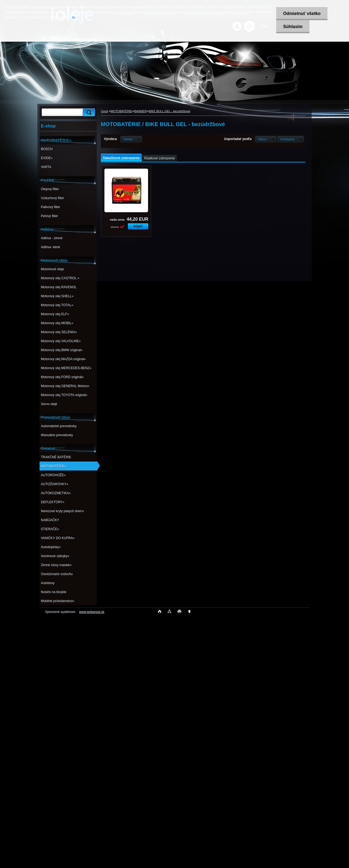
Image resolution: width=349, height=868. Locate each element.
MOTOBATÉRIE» (54, 466)
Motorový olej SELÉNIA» (59, 332)
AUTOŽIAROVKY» (55, 484)
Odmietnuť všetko (302, 13)
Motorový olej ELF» (55, 314)
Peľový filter (49, 216)
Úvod (104, 111)
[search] (88, 112)
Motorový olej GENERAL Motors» (65, 386)
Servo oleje (49, 404)
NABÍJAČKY (50, 520)
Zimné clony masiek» (56, 565)
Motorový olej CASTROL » (60, 278)
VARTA (46, 167)
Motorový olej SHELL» (57, 296)
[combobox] (265, 139)
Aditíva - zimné (52, 238)
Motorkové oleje (52, 269)
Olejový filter (50, 189)
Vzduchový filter (52, 198)
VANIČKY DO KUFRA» (58, 538)
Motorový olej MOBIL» (57, 323)
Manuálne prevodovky (57, 435)
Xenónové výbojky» (55, 556)
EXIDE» (47, 158)
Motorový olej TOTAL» (57, 305)
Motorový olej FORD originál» (62, 377)
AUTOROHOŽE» (53, 475)
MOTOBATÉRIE (121, 111)
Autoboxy (48, 583)
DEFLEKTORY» (53, 502)
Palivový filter (51, 207)
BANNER (140, 111)
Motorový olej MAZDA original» (63, 359)
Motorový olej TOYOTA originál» (64, 395)
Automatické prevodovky (59, 426)
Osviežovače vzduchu (57, 574)
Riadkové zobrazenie (160, 158)
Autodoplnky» (51, 547)
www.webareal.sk (92, 612)
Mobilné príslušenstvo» (58, 601)
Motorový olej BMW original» (62, 350)
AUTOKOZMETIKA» (56, 493)
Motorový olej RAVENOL (59, 287)
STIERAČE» (50, 529)
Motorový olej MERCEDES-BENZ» (66, 368)
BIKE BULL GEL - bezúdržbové (169, 111)
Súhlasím (293, 27)
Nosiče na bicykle (54, 592)
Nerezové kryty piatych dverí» (62, 511)
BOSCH (47, 149)
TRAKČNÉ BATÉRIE (56, 457)
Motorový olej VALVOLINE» (61, 341)
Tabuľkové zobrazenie (121, 158)
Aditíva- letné (50, 247)
